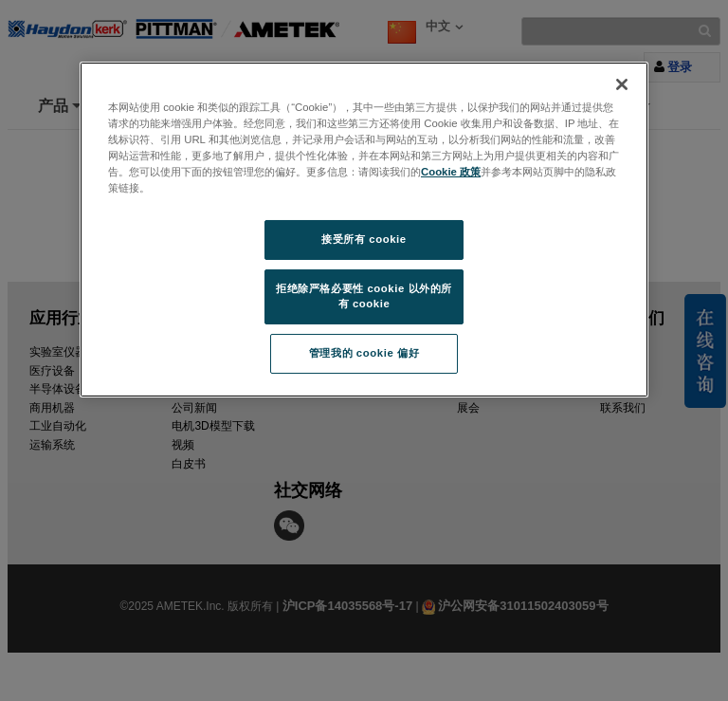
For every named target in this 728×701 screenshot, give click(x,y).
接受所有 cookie (364, 239)
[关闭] (622, 84)
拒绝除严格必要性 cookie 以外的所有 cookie (364, 296)
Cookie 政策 (451, 172)
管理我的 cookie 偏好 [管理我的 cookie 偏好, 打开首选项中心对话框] (364, 353)
